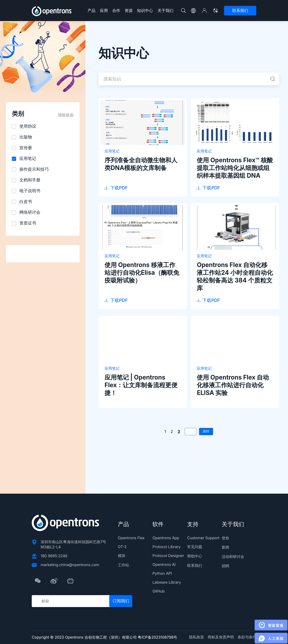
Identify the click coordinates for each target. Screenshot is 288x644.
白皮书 (26, 201)
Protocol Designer (168, 556)
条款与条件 (247, 637)
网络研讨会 (30, 212)
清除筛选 (66, 115)
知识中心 (145, 11)
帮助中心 (195, 556)
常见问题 (195, 547)
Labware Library (167, 582)
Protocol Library (166, 547)
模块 (122, 556)
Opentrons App (166, 538)
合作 (116, 11)
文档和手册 (30, 180)
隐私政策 (197, 637)
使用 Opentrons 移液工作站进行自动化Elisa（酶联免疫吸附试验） (142, 273)
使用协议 (28, 126)
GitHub (158, 591)
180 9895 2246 (54, 556)
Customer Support (203, 538)
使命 (225, 538)
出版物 (26, 137)
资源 (129, 11)
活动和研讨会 (233, 557)
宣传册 (26, 148)
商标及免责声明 (221, 637)
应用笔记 (28, 158)
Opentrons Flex (131, 538)
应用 (104, 11)
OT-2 (122, 547)
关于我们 (165, 11)
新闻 (225, 547)
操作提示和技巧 (34, 169)
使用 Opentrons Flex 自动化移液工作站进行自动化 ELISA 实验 (233, 385)
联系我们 (240, 11)
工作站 (123, 565)
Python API (162, 573)
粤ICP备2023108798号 (157, 637)
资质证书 (28, 223)
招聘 (225, 566)
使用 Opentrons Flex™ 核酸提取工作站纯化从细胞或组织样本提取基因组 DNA (235, 168)
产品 (91, 11)
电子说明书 (30, 191)
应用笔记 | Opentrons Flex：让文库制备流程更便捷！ (141, 385)
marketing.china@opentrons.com (70, 565)
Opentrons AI (164, 564)
